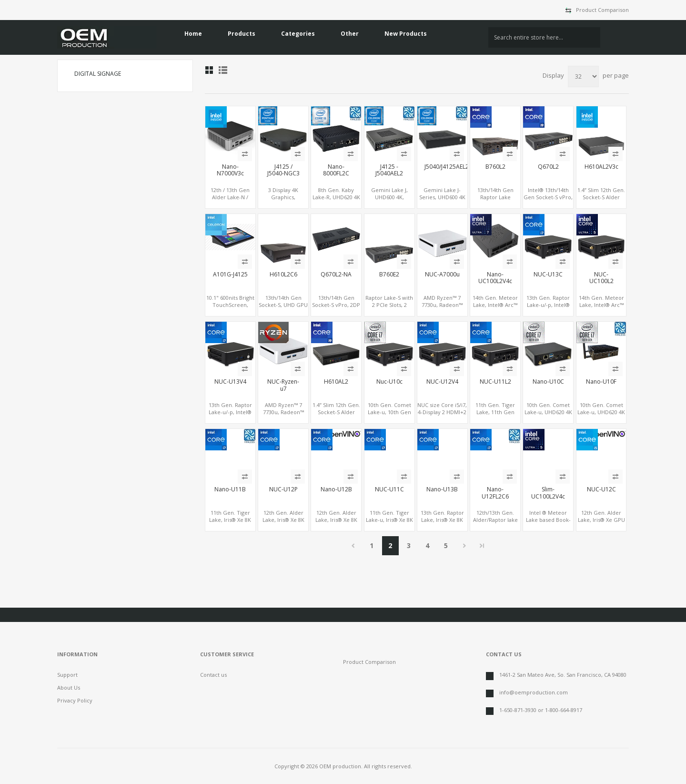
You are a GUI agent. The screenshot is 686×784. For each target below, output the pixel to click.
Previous (353, 546)
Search (615, 38)
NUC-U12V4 (442, 382)
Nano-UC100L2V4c (495, 278)
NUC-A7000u (442, 275)
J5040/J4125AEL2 (442, 167)
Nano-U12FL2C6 (495, 493)
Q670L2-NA (336, 275)
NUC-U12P (283, 489)
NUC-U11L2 (495, 382)
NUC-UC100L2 (601, 278)
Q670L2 (548, 167)
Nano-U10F (601, 382)
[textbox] (544, 37)
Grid (209, 70)
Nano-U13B (442, 489)
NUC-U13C (548, 275)
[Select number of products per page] (583, 76)
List (223, 70)
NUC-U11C (389, 489)
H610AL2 (336, 382)
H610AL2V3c (601, 167)
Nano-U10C (548, 382)
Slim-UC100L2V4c (548, 493)
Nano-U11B (230, 489)
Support (67, 675)
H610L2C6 (283, 275)
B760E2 (389, 275)
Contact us (213, 675)
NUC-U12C (601, 489)
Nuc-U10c (389, 382)
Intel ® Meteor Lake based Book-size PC (548, 520)
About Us (69, 687)
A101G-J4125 (230, 275)
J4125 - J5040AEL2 (389, 170)
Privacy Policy (75, 700)
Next (465, 546)
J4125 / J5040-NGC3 (283, 170)
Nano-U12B (336, 489)
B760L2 (495, 167)
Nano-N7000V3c (230, 170)
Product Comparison (602, 10)
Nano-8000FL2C (336, 170)
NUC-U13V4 (230, 382)
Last (482, 546)
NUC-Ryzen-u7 (283, 385)
